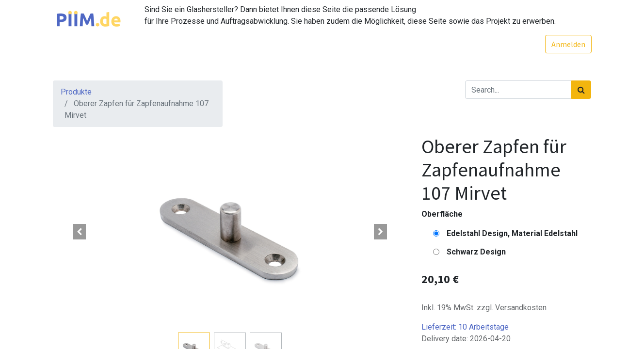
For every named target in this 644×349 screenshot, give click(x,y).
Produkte (76, 92)
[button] (80, 232)
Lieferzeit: (465, 327)
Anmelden (568, 44)
